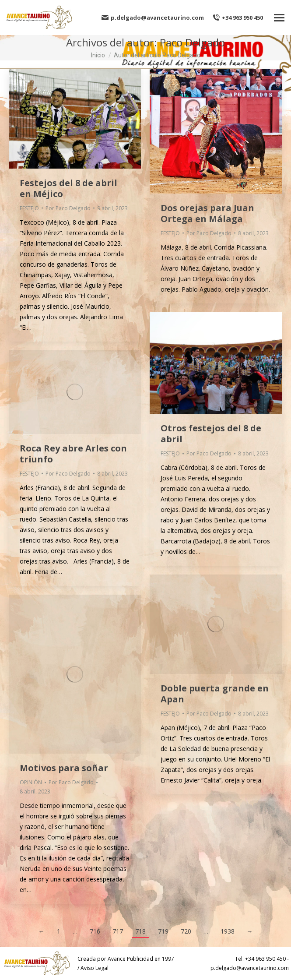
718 (140, 931)
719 (163, 931)
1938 (228, 931)
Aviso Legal (95, 968)
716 (95, 931)
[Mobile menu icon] (279, 18)
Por (68, 208)
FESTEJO (29, 208)
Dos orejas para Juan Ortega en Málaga (207, 213)
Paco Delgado (192, 42)
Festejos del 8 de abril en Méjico (68, 188)
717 (118, 931)
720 (186, 931)
